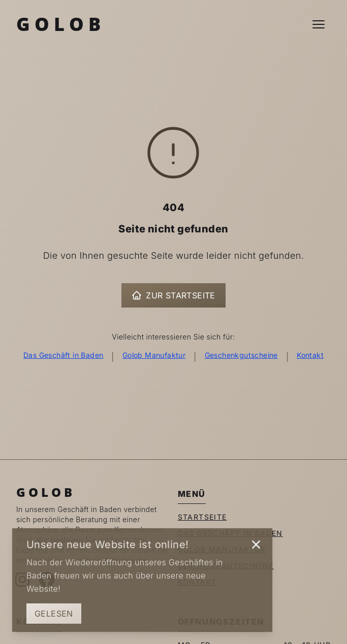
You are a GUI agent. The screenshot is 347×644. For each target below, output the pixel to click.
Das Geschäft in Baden (63, 355)
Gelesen (54, 614)
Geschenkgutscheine (241, 355)
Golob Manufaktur (154, 355)
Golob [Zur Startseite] (61, 24)
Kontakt (310, 355)
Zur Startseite (173, 295)
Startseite (202, 517)
